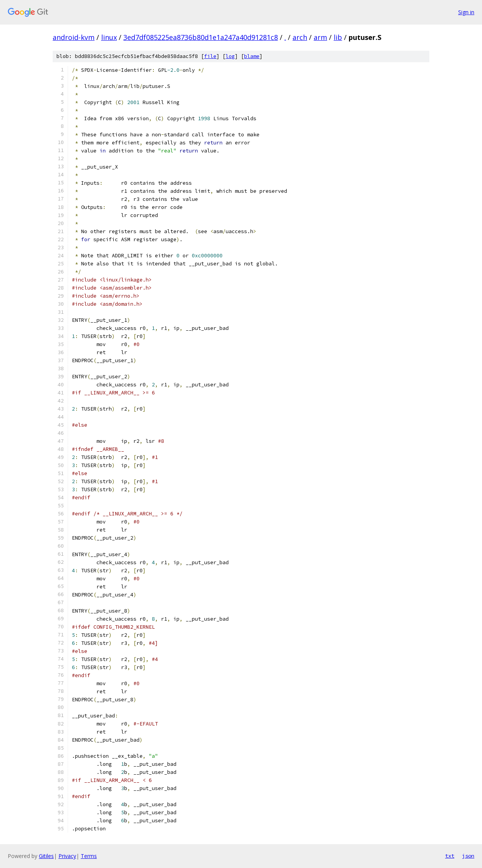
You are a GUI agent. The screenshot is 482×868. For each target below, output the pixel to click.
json (468, 856)
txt (450, 856)
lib (338, 37)
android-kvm (74, 37)
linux (109, 37)
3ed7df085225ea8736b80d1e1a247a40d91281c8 (201, 37)
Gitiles (46, 856)
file (210, 56)
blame (252, 56)
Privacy (67, 856)
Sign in (466, 12)
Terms (89, 856)
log (230, 56)
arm (320, 37)
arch (300, 37)
